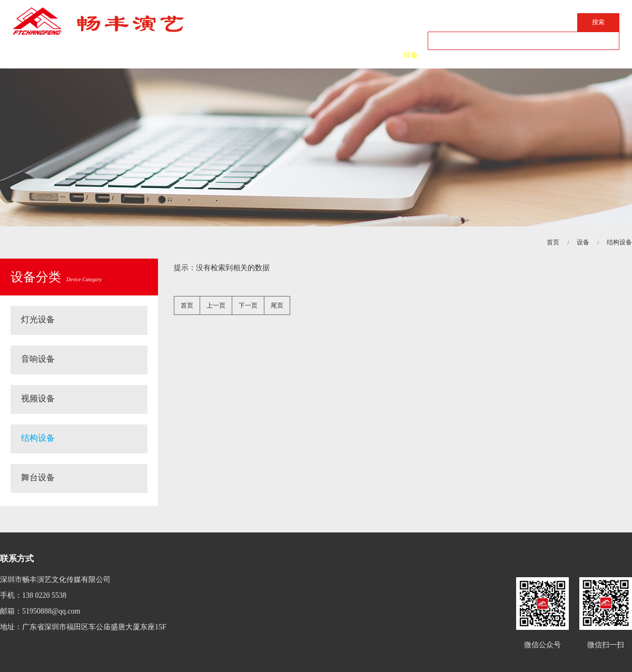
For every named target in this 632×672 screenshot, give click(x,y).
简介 (221, 55)
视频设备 (38, 398)
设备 (411, 55)
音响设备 (38, 359)
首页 (158, 55)
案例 (348, 55)
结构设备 (619, 242)
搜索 (598, 22)
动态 (284, 55)
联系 (474, 55)
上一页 (216, 305)
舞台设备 (38, 477)
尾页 (277, 305)
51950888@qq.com (51, 611)
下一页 (248, 305)
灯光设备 (38, 319)
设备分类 (56, 277)
